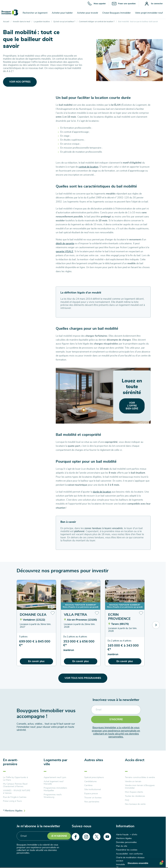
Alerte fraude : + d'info (127, 835)
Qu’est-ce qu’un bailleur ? (64, 22)
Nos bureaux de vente (135, 804)
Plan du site (122, 846)
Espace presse (91, 794)
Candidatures (90, 782)
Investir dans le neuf (21, 22)
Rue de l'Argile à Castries (15, 797)
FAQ (127, 800)
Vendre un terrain (133, 782)
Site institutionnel (93, 790)
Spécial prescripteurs (94, 777)
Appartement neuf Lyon (55, 777)
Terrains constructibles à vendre (140, 777)
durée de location (102, 492)
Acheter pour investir (88, 13)
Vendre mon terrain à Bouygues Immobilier (140, 787)
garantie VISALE (65, 251)
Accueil (6, 22)
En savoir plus (36, 661)
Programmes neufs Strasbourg (53, 796)
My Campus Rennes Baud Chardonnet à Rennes (15, 785)
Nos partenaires (92, 802)
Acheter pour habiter (62, 13)
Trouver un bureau (93, 798)
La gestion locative (42, 22)
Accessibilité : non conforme (129, 854)
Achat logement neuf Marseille (54, 783)
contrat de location (88, 167)
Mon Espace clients (134, 792)
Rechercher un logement (35, 13)
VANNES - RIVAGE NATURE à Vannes (17, 792)
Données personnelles (126, 842)
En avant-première (11, 762)
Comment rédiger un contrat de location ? (97, 22)
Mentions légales (124, 838)
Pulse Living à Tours (12, 801)
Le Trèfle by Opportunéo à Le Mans (15, 779)
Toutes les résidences (135, 796)
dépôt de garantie (65, 243)
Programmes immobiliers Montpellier (55, 789)
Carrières (88, 785)
